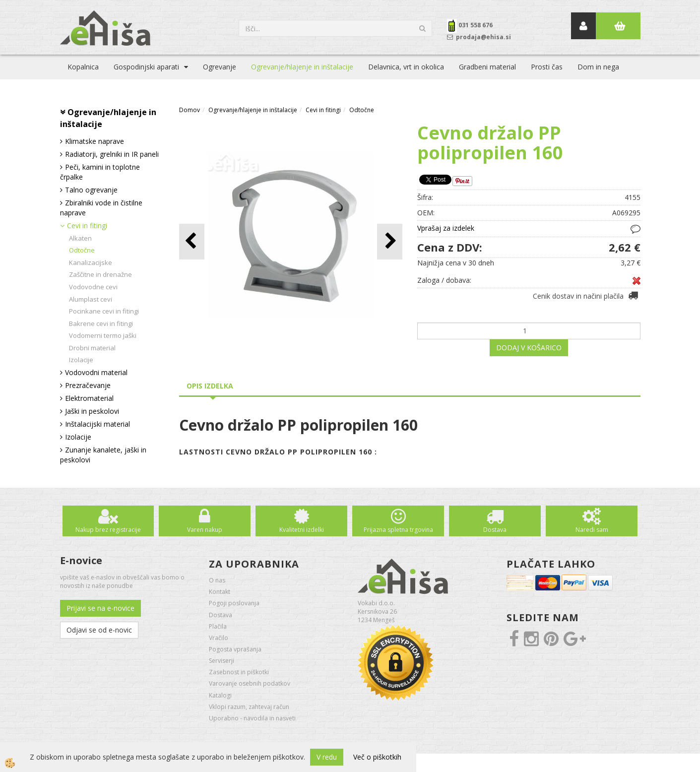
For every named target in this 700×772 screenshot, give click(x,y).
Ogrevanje (220, 67)
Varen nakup (205, 530)
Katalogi (220, 695)
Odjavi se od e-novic (99, 630)
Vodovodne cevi (93, 287)
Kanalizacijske (91, 262)
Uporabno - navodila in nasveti (252, 718)
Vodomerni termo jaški (103, 335)
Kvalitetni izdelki (302, 530)
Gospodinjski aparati (146, 67)
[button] (390, 241)
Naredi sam (592, 530)
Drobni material (92, 348)
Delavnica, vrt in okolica (406, 67)
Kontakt (220, 592)
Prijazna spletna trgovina (398, 530)
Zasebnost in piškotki (239, 672)
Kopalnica (83, 67)
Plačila (218, 626)
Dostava (495, 530)
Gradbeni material (487, 67)
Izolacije (81, 360)
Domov (190, 110)
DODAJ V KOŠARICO (529, 348)
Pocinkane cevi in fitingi (104, 311)
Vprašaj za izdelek (446, 228)
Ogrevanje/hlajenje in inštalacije (302, 67)
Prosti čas (547, 67)
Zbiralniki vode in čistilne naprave (101, 208)
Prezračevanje (88, 385)
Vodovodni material (96, 372)
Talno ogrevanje (91, 190)
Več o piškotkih (377, 757)
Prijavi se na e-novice (100, 608)
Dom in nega (598, 67)
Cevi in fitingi (87, 225)
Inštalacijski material (97, 424)
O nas (217, 580)
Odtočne (82, 250)
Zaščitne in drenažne (100, 274)
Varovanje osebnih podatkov (250, 683)
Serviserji (222, 661)
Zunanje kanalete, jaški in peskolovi (103, 455)
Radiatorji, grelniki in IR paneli (112, 154)
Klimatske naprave (95, 141)
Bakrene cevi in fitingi (101, 323)
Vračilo (219, 638)
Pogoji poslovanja (234, 603)
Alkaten (80, 238)
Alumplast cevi (91, 299)
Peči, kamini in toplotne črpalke (100, 172)
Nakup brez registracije (108, 530)
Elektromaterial (89, 398)
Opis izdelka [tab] (210, 386)
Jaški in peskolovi (92, 411)
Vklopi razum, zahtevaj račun (249, 707)
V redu (327, 757)
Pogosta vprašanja (235, 649)
